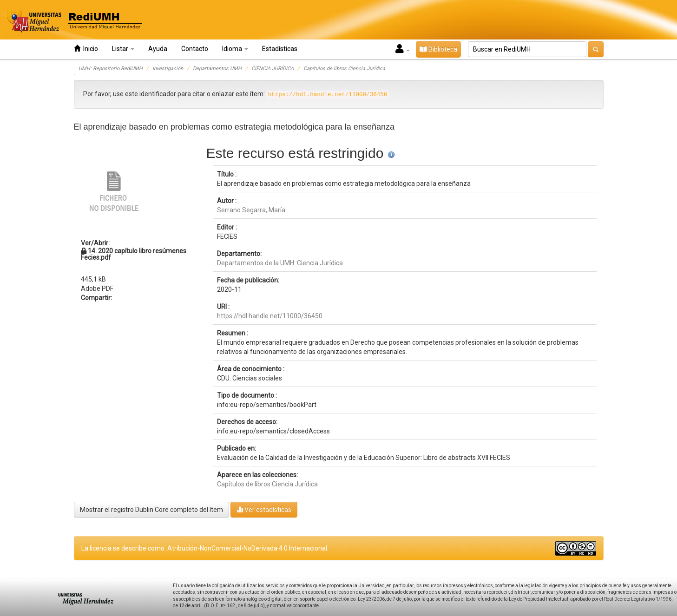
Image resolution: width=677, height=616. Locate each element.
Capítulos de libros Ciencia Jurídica (344, 69)
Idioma (235, 49)
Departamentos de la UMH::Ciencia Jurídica (280, 263)
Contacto (195, 49)
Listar (123, 49)
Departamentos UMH (217, 69)
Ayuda (158, 49)
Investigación (168, 69)
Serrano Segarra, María (251, 210)
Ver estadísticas (264, 509)
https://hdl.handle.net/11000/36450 (270, 316)
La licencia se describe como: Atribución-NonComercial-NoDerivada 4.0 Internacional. (205, 548)
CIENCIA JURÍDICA (273, 69)
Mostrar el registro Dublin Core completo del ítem (151, 510)
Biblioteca (438, 49)
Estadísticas (280, 49)
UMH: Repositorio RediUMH (111, 69)
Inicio (86, 49)
